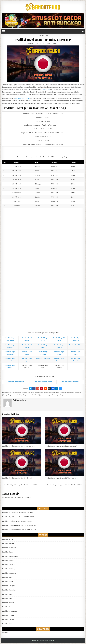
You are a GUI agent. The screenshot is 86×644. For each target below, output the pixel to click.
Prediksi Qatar (8, 594)
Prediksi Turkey (8, 620)
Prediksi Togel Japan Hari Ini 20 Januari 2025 (19, 446)
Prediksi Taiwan (8, 607)
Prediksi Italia (7, 577)
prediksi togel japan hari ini (39, 395)
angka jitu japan (15, 393)
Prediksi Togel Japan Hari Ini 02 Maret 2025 (43, 40)
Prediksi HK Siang (9, 569)
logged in (15, 498)
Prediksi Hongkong (9, 573)
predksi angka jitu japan (58, 395)
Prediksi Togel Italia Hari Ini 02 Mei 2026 (17, 521)
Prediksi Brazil (8, 539)
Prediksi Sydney (8, 603)
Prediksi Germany (9, 565)
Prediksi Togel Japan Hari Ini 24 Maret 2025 (61, 446)
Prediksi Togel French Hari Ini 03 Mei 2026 (18, 513)
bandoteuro (46, 90)
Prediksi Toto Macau (10, 611)
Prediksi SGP (7, 598)
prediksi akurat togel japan (49, 393)
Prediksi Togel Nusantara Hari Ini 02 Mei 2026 (19, 530)
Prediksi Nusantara (9, 590)
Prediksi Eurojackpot (10, 556)
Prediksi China (8, 552)
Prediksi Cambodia (9, 548)
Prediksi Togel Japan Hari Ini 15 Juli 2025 (17, 478)
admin (31, 43)
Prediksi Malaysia (9, 586)
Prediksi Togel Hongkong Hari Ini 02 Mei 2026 (19, 525)
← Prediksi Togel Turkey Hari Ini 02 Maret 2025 (20, 485)
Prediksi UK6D (8, 624)
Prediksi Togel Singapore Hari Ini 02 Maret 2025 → (65, 485)
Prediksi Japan (43, 36)
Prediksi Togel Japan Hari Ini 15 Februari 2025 (62, 478)
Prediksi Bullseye (9, 544)
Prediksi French (8, 560)
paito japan (35, 393)
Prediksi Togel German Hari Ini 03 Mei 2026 (18, 517)
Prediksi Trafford (9, 615)
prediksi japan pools (67, 393)
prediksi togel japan (22, 98)
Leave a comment (52, 43)
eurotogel (6, 633)
